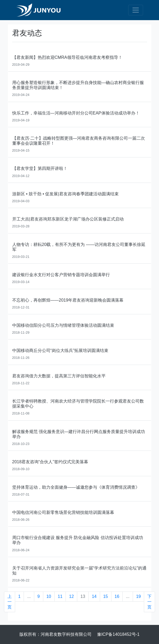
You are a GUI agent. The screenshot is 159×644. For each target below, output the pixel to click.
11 (60, 596)
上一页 (10, 602)
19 (139, 596)
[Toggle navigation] (136, 10)
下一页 (149, 602)
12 (71, 596)
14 (94, 596)
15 (106, 596)
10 (49, 596)
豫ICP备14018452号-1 (118, 634)
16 (117, 596)
